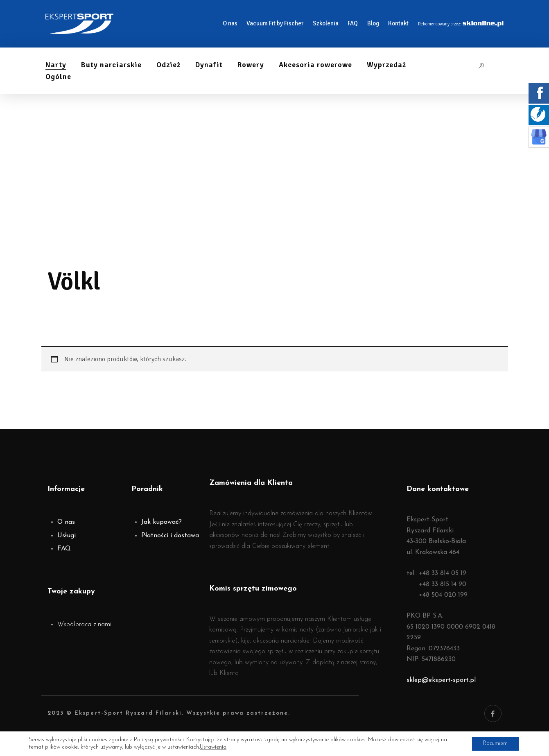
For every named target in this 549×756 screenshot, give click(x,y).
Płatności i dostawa (170, 536)
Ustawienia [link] (213, 747)
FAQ (64, 549)
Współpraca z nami (84, 625)
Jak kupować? (162, 522)
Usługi (67, 536)
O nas (66, 522)
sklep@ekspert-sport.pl (441, 680)
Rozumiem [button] (494, 743)
